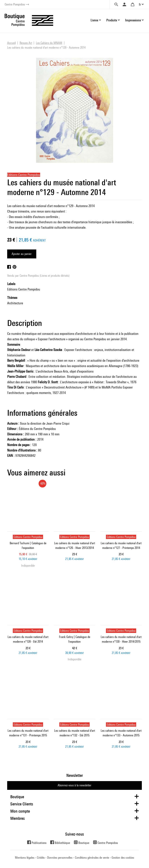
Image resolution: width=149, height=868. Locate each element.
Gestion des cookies (123, 858)
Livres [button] (94, 20)
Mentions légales (25, 858)
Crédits (41, 858)
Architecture (15, 303)
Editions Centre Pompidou (24, 289)
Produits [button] (112, 20)
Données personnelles (60, 858)
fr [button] (140, 4)
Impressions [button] (133, 20)
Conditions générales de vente (92, 858)
